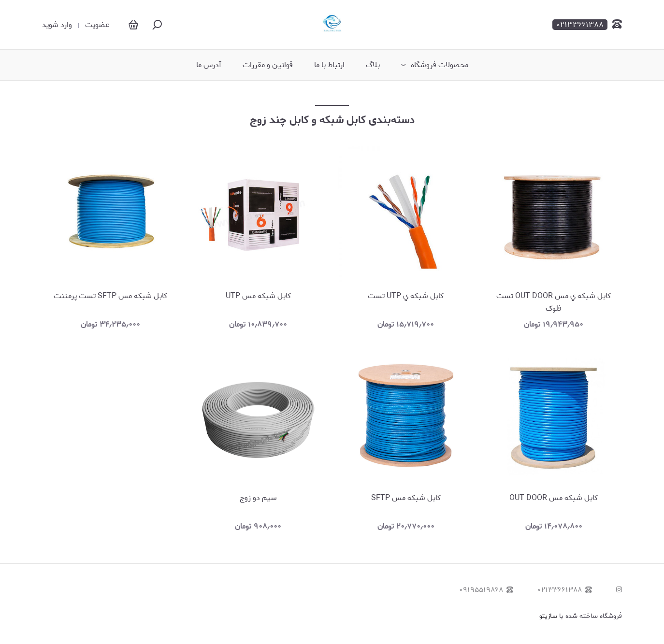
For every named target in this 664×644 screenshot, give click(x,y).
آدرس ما (209, 65)
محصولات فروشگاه (440, 65)
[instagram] (619, 590)
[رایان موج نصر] (332, 25)
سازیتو (548, 616)
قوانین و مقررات (268, 65)
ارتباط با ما (329, 65)
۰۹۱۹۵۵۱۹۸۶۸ (486, 590)
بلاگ (373, 65)
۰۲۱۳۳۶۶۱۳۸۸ (565, 590)
